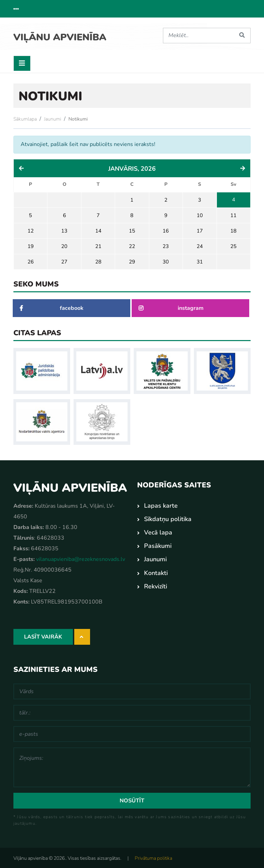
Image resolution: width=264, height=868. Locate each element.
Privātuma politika (153, 857)
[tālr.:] (132, 712)
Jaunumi (53, 118)
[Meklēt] (198, 36)
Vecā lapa (158, 531)
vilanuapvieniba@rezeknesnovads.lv (81, 558)
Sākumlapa (25, 118)
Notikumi (78, 118)
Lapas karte (161, 505)
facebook (52, 307)
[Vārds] (132, 690)
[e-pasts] (132, 733)
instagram (171, 307)
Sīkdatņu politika (168, 518)
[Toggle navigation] (22, 62)
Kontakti (156, 572)
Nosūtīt (132, 800)
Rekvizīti (156, 585)
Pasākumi (158, 545)
